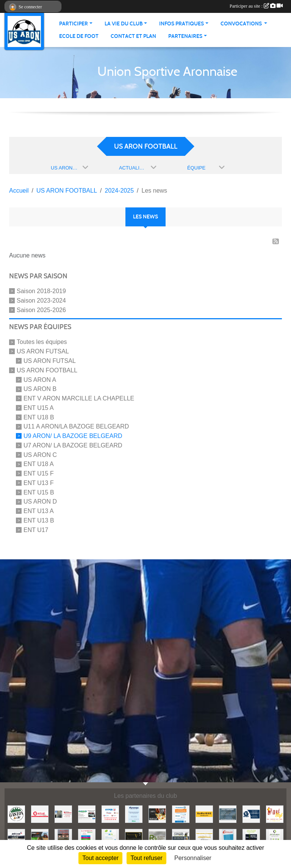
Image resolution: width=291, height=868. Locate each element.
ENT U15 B (39, 492)
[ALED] (110, 837)
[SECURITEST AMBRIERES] (87, 814)
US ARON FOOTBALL (47, 370)
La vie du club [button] (124, 24)
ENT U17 (36, 530)
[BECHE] (16, 837)
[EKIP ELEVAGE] (228, 814)
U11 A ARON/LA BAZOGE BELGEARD (76, 426)
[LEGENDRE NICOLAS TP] (204, 837)
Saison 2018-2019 (41, 291)
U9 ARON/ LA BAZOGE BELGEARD (73, 436)
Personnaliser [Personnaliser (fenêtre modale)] (193, 858)
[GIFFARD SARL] (181, 837)
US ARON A (40, 379)
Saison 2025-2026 (41, 310)
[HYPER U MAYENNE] (110, 814)
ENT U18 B (39, 417)
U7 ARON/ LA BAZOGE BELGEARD (73, 445)
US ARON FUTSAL (43, 351)
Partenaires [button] (185, 36)
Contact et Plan (133, 36)
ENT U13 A (39, 511)
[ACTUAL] (40, 814)
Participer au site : (256, 6)
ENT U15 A (39, 408)
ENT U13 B (39, 520)
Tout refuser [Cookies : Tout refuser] (146, 858)
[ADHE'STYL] (275, 814)
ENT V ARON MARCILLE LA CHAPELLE (79, 398)
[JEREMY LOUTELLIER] (63, 814)
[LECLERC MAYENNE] (181, 814)
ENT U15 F (39, 473)
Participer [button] (74, 24)
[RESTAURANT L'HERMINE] (63, 837)
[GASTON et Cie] (16, 814)
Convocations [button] (242, 24)
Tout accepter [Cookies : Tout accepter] (100, 858)
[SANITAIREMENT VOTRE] (134, 837)
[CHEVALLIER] (228, 837)
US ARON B (40, 389)
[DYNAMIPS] (134, 814)
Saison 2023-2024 (41, 301)
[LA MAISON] (87, 837)
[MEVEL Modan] (251, 837)
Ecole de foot (79, 36)
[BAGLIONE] (204, 814)
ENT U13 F (39, 483)
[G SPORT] (251, 814)
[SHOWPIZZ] (157, 814)
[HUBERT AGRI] (40, 837)
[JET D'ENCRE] (275, 837)
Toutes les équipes (42, 342)
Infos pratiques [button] (181, 24)
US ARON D (40, 501)
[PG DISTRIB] (157, 837)
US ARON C (40, 454)
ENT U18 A (39, 464)
